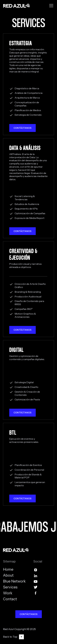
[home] (16, 6)
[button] (51, 6)
